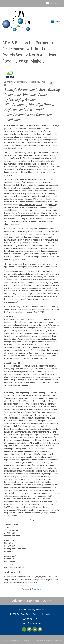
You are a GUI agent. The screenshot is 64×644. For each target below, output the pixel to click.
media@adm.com (12, 536)
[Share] (51, 83)
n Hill (24, 131)
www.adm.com (40, 358)
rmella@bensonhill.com (15, 567)
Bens (19, 131)
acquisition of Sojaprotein (30, 205)
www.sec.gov (10, 510)
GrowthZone (37, 589)
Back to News (10, 69)
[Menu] (53, 4)
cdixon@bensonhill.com (15, 549)
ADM (44, 126)
